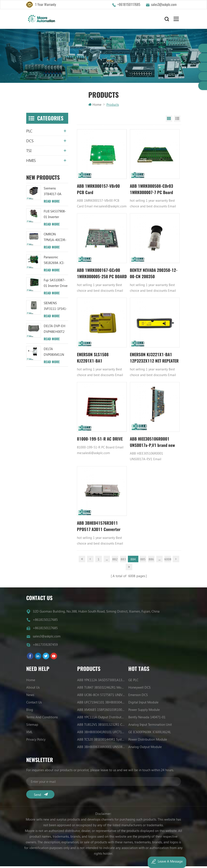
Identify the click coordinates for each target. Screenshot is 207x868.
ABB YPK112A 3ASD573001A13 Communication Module (101, 682)
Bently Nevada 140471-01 (147, 719)
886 (151, 563)
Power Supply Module (144, 711)
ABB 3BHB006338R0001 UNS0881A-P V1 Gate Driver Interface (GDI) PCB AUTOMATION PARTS (101, 748)
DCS (30, 142)
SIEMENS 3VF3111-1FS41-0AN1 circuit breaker (55, 308)
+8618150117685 (129, 4)
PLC (29, 132)
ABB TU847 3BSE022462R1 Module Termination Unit (101, 689)
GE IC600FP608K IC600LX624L (150, 734)
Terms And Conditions (42, 719)
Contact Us (34, 704)
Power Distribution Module (148, 741)
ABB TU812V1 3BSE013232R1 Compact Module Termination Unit (101, 726)
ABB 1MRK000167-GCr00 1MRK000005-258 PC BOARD (100, 276)
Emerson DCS (138, 696)
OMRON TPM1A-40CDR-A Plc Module (55, 239)
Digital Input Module (143, 704)
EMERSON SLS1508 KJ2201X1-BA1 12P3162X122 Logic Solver (101, 361)
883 (123, 563)
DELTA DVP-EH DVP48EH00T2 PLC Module (55, 331)
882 (115, 563)
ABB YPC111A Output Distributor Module (101, 719)
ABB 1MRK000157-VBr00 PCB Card (100, 191)
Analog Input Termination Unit (150, 726)
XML (29, 734)
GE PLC (133, 682)
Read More (52, 203)
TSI (29, 152)
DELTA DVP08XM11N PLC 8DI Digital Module (55, 353)
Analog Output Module (145, 748)
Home (95, 106)
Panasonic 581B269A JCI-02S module (54, 262)
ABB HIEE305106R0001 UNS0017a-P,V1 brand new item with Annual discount (154, 445)
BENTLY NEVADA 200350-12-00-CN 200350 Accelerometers (153, 276)
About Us (33, 689)
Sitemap (32, 726)
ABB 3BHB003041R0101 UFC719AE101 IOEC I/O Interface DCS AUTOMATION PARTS (101, 734)
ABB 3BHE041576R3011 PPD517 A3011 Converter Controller (100, 530)
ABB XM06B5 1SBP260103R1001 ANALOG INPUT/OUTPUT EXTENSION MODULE (101, 711)
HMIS (31, 162)
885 (143, 563)
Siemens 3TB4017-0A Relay (53, 193)
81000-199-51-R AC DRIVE (102, 442)
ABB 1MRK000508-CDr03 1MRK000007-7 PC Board (153, 191)
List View (177, 120)
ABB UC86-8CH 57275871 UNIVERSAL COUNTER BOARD (101, 696)
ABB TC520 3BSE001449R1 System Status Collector (101, 741)
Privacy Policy (36, 741)
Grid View (169, 120)
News (30, 696)
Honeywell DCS (139, 689)
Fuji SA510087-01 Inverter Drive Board (56, 285)
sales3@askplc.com (164, 4)
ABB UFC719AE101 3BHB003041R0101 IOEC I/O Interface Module (101, 704)
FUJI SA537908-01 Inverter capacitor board (55, 216)
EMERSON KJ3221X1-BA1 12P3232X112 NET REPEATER (152, 361)
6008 (168, 563)
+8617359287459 (45, 646)
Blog (30, 711)
